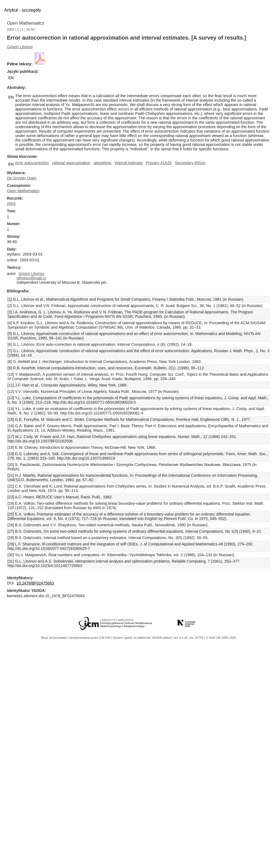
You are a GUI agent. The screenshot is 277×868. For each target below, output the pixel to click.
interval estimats (129, 163)
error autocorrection (32, 163)
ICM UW (105, 638)
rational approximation (71, 163)
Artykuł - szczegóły (23, 10)
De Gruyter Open (22, 178)
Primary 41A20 (159, 163)
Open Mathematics (25, 23)
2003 (11, 30)
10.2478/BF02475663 (35, 583)
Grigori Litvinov (20, 47)
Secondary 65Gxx (190, 163)
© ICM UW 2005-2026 (221, 638)
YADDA (157, 638)
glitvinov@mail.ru (31, 278)
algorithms (103, 163)
